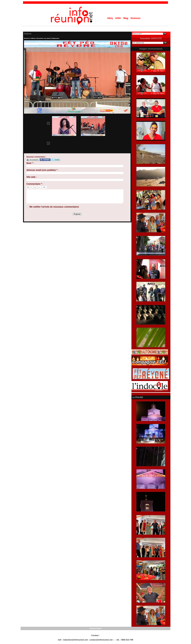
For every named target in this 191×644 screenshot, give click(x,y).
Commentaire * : (35, 164)
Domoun (136, 18)
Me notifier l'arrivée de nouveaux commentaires (54, 187)
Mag (126, 18)
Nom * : (30, 143)
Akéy (110, 18)
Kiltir (118, 18)
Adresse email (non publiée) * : (42, 150)
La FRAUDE (138, 397)
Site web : (32, 157)
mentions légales (95, 628)
